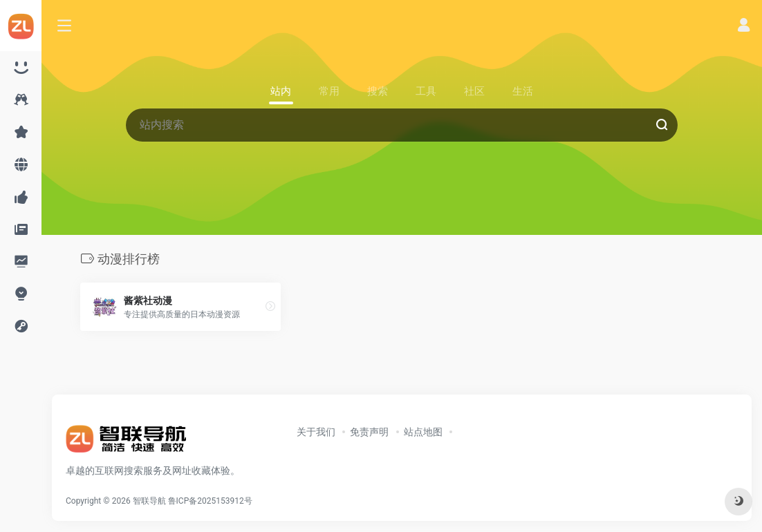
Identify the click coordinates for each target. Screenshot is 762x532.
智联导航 (149, 501)
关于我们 (316, 432)
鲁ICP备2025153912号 (210, 501)
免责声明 (369, 432)
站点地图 (423, 432)
